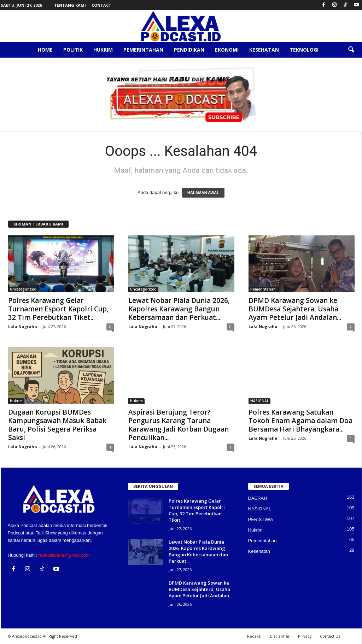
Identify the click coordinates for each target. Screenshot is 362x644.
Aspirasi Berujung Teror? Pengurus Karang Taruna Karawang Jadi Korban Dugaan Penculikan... (179, 425)
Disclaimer (280, 636)
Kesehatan (264, 50)
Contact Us (330, 636)
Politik (73, 50)
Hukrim (103, 50)
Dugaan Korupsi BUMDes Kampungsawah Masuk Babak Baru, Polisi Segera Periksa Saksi (57, 425)
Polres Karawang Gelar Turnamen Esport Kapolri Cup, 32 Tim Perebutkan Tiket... (58, 309)
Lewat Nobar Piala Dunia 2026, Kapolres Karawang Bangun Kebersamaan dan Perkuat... (179, 309)
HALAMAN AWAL (203, 193)
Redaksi (254, 636)
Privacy (305, 636)
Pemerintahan (143, 50)
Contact (101, 5)
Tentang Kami (70, 5)
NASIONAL (259, 401)
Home (45, 50)
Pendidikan (189, 50)
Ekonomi (227, 50)
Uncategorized (23, 289)
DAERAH (258, 498)
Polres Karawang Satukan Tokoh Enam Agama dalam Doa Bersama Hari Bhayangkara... (300, 421)
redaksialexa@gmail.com (64, 555)
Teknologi (304, 50)
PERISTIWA (261, 519)
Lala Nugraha (23, 326)
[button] (351, 50)
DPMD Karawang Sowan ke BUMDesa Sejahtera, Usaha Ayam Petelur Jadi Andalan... (295, 309)
